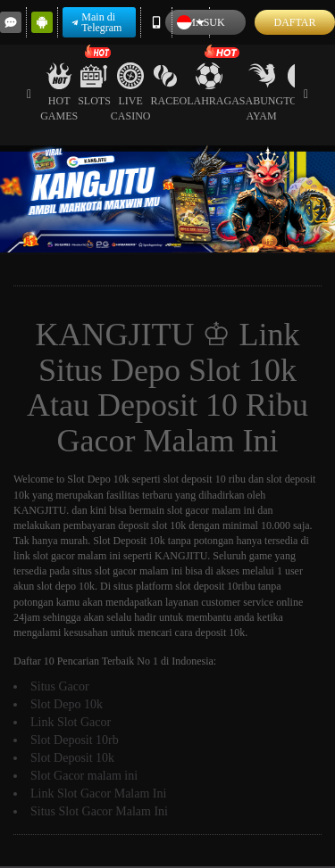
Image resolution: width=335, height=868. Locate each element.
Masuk (205, 22)
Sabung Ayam (261, 92)
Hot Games (59, 92)
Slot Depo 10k (98, 479)
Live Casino (131, 92)
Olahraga (209, 85)
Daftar (294, 22)
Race (165, 85)
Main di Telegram (96, 22)
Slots (94, 85)
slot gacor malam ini (77, 556)
